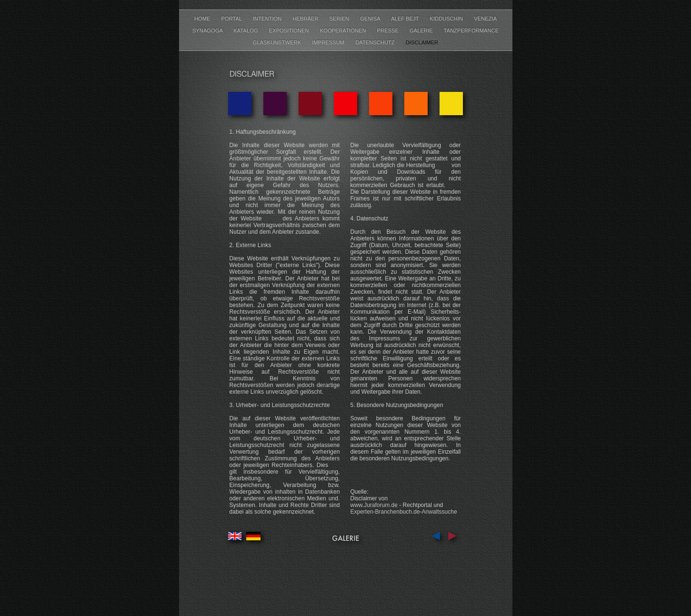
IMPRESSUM (329, 42)
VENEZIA (485, 19)
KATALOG (246, 30)
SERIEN (340, 19)
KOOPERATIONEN (344, 30)
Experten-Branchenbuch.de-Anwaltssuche (404, 512)
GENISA (371, 19)
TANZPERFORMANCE (471, 30)
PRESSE (389, 30)
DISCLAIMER (422, 42)
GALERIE (422, 30)
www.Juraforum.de (374, 505)
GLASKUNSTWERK (278, 42)
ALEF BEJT (406, 19)
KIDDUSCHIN (447, 19)
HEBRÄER (306, 19)
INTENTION (268, 19)
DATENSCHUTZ (376, 42)
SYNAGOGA (208, 30)
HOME (203, 19)
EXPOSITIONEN (290, 30)
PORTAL (232, 19)
